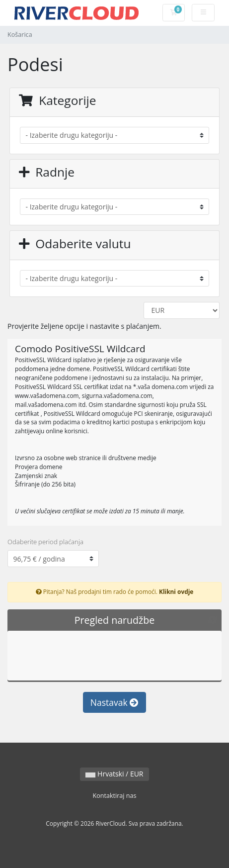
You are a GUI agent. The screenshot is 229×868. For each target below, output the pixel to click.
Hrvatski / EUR (114, 774)
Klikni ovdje (176, 591)
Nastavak (114, 702)
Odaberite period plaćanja (45, 542)
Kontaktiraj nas (114, 796)
